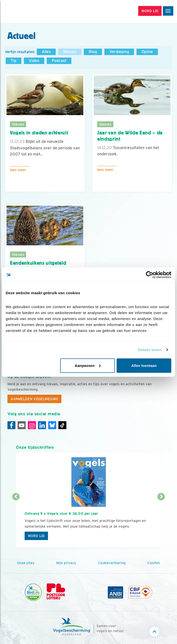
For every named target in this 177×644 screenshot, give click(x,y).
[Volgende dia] (161, 523)
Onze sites (26, 563)
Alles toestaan (144, 365)
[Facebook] (11, 425)
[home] (25, 11)
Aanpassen (88, 365)
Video (34, 61)
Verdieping (119, 52)
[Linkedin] (42, 425)
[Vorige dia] (16, 523)
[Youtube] (22, 425)
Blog (93, 52)
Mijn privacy (66, 563)
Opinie (147, 52)
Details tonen (150, 350)
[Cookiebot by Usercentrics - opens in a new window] (150, 275)
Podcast (59, 61)
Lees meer (18, 170)
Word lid (36, 536)
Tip (14, 61)
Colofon (154, 563)
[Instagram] (32, 425)
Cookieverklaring (112, 563)
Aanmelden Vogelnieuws (34, 399)
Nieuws (70, 52)
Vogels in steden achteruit (39, 133)
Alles (46, 52)
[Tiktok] (62, 425)
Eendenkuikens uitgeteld (38, 263)
